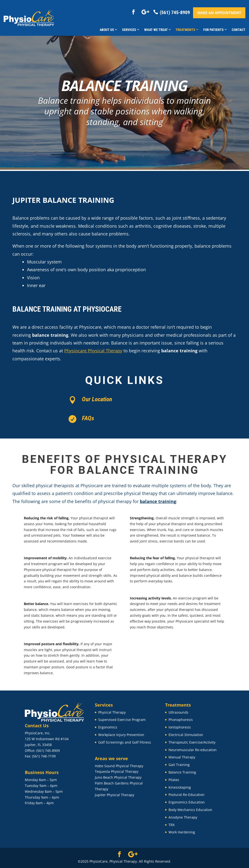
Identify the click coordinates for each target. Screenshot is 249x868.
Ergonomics (108, 727)
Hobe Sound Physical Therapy (119, 766)
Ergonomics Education (187, 802)
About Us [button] (108, 30)
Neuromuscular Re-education (193, 750)
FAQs (88, 418)
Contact (239, 30)
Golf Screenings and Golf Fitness (125, 742)
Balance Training (182, 772)
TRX (172, 825)
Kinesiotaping (180, 787)
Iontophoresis (180, 727)
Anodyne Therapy (183, 817)
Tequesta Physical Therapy (117, 771)
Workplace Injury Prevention (121, 735)
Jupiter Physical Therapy (115, 795)
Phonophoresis (181, 720)
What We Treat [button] (158, 30)
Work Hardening (182, 832)
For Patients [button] (215, 30)
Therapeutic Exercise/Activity (192, 742)
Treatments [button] (187, 30)
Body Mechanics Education (190, 810)
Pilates (174, 780)
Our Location (97, 399)
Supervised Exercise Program (122, 720)
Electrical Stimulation (186, 735)
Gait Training (179, 765)
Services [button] (131, 30)
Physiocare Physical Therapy (93, 351)
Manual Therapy (182, 757)
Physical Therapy (112, 712)
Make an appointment (219, 13)
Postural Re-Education (187, 795)
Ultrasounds (178, 712)
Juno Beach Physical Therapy (118, 777)
